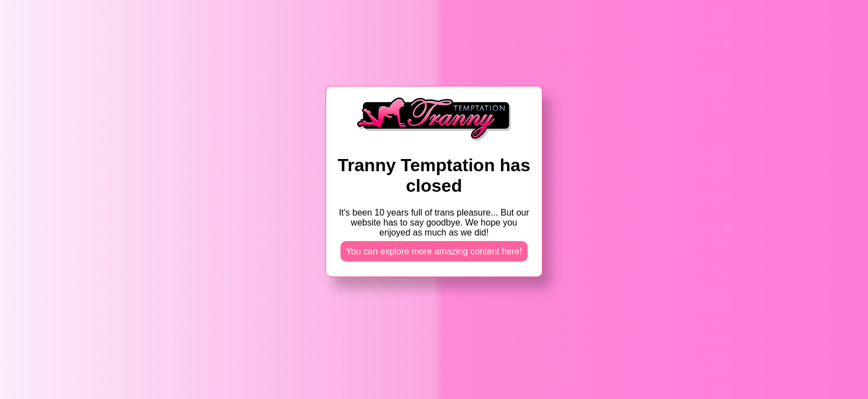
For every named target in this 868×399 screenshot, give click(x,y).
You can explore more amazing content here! (434, 251)
